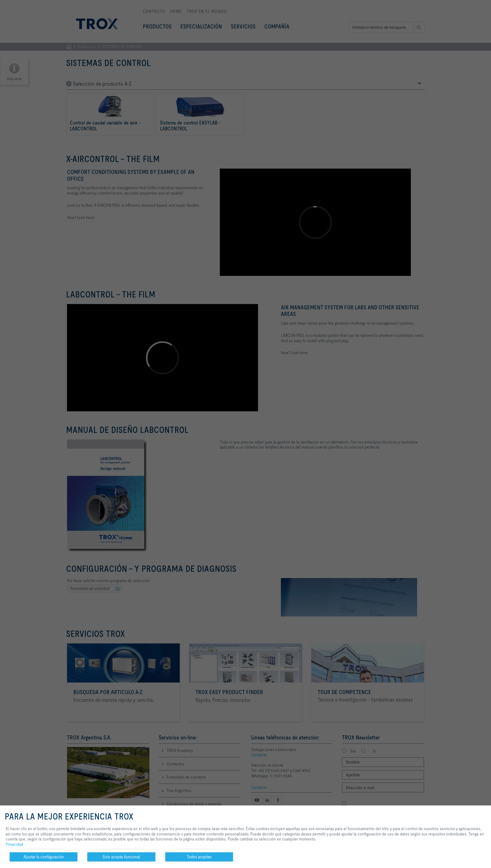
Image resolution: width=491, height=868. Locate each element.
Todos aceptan (199, 857)
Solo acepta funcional (121, 857)
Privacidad (14, 844)
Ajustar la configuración (44, 857)
